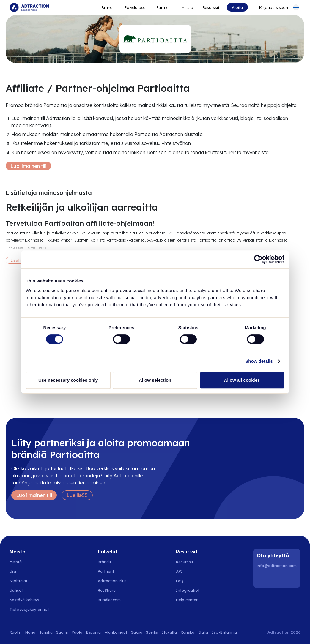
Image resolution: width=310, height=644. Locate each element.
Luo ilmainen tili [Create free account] (28, 166)
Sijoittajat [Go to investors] (18, 581)
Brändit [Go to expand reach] (108, 7)
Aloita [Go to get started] (237, 7)
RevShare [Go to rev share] (107, 590)
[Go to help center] (190, 600)
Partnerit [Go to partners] (106, 571)
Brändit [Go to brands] (104, 562)
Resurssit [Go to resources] (211, 7)
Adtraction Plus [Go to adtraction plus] (112, 581)
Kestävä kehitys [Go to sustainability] (24, 600)
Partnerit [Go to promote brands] (164, 7)
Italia (203, 632)
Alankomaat (116, 632)
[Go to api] (190, 571)
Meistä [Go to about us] (16, 562)
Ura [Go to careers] (13, 571)
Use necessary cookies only (68, 380)
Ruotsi (15, 632)
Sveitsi (152, 632)
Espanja (93, 632)
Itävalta (169, 632)
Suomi (62, 632)
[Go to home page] (29, 7)
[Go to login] (270, 7)
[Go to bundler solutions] (112, 600)
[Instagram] (278, 578)
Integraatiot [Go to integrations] (188, 590)
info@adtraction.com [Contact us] (277, 566)
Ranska (188, 632)
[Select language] (296, 7)
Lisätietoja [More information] (21, 260)
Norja (30, 632)
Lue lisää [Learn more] (77, 495)
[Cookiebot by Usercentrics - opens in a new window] (258, 259)
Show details (259, 361)
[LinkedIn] (262, 578)
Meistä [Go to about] (187, 7)
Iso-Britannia (224, 632)
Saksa (137, 632)
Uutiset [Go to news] (16, 590)
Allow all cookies (242, 380)
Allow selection (155, 380)
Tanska (46, 632)
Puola (77, 632)
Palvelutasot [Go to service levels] (136, 7)
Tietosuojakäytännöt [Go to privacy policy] (29, 609)
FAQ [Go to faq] (180, 581)
